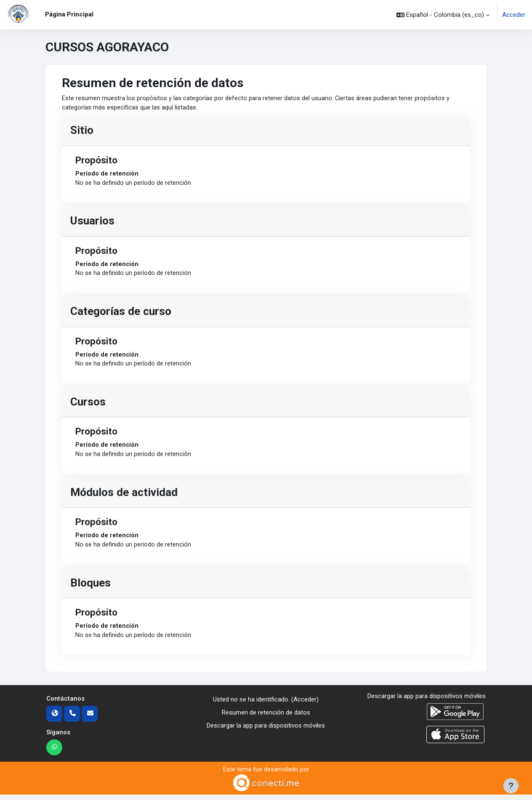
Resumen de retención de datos (266, 717)
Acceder (514, 15)
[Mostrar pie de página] (511, 786)
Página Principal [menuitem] (69, 14)
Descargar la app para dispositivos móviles (266, 730)
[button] (443, 15)
